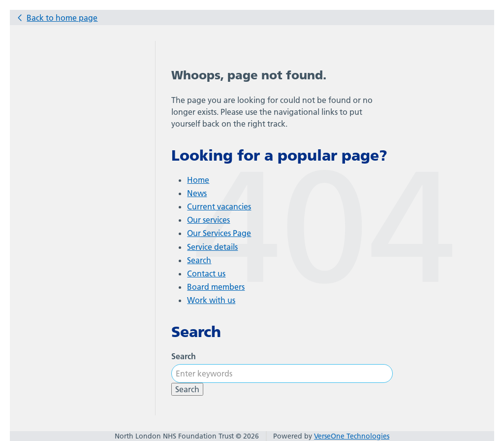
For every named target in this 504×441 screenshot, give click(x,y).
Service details (212, 247)
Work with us (211, 300)
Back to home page (62, 18)
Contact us (206, 273)
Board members (216, 287)
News (197, 193)
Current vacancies (219, 206)
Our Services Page (219, 233)
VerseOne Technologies (352, 436)
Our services (208, 220)
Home (198, 180)
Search (199, 260)
